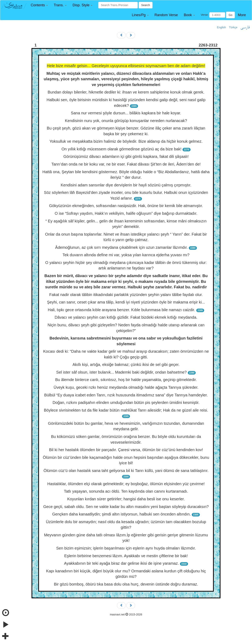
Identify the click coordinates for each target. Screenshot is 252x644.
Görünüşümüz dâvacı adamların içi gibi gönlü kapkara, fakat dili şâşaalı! (126, 156)
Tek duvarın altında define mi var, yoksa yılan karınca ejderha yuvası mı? (126, 255)
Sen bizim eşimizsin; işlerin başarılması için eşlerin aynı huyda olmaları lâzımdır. (126, 548)
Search (145, 5)
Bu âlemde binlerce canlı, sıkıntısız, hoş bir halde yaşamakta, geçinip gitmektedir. (126, 380)
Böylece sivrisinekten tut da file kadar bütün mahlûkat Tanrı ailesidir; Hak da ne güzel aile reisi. (126, 410)
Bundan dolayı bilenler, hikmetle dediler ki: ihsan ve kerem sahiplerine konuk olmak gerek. (126, 92)
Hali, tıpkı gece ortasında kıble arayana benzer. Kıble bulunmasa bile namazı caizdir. (121, 310)
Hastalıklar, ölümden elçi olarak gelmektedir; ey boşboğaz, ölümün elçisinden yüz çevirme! (126, 484)
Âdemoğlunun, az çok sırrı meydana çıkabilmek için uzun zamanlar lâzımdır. (121, 247)
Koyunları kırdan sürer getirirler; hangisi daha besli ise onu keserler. (126, 499)
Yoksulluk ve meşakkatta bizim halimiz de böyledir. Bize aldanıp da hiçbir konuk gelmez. (126, 141)
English (221, 27)
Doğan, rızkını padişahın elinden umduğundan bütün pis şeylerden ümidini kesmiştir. (126, 402)
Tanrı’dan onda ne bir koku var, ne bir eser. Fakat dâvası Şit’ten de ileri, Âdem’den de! (126, 164)
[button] (39, 5)
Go (230, 15)
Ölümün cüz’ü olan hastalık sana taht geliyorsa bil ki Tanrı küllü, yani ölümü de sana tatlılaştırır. (126, 471)
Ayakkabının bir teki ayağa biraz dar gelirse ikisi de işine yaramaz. (121, 563)
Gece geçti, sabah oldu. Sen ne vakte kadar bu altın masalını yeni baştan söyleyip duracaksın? (126, 507)
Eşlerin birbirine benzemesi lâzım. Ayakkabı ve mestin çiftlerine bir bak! (126, 556)
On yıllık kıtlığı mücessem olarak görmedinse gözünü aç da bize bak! (121, 149)
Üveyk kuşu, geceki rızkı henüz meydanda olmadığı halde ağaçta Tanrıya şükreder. (126, 387)
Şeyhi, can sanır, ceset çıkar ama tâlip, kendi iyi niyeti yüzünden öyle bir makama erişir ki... (126, 302)
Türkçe (233, 27)
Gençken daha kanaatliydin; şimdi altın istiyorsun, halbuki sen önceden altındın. (121, 514)
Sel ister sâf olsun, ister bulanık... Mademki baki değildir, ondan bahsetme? (122, 372)
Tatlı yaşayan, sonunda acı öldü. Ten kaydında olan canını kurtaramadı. (126, 491)
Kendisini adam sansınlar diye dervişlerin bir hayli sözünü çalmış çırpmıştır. (126, 185)
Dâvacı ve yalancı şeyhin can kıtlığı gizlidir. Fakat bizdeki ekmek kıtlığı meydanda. (126, 317)
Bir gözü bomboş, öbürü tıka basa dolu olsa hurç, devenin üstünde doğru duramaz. (126, 584)
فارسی (245, 28)
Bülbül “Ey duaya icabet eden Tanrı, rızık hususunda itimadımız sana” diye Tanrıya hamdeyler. (126, 395)
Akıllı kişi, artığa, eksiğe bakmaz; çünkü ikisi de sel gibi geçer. (126, 365)
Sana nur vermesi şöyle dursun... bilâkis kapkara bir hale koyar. (126, 113)
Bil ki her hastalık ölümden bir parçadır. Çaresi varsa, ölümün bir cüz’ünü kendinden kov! (126, 450)
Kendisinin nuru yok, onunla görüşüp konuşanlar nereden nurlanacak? (126, 121)
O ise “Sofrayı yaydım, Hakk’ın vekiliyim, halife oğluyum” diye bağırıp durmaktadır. (126, 213)
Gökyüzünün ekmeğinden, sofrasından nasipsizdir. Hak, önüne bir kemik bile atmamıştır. (126, 206)
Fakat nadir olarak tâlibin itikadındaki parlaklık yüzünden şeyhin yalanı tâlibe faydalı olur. (126, 295)
